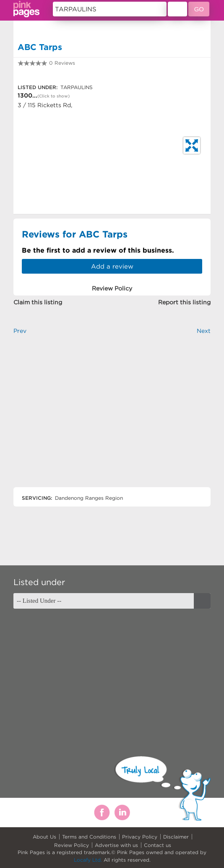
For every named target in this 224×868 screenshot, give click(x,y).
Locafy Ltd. (88, 860)
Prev (20, 331)
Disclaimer (176, 837)
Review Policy (72, 845)
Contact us (158, 845)
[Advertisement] (112, 418)
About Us (44, 837)
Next (204, 331)
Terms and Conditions (89, 837)
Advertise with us (116, 845)
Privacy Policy (140, 837)
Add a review (112, 266)
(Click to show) (53, 96)
